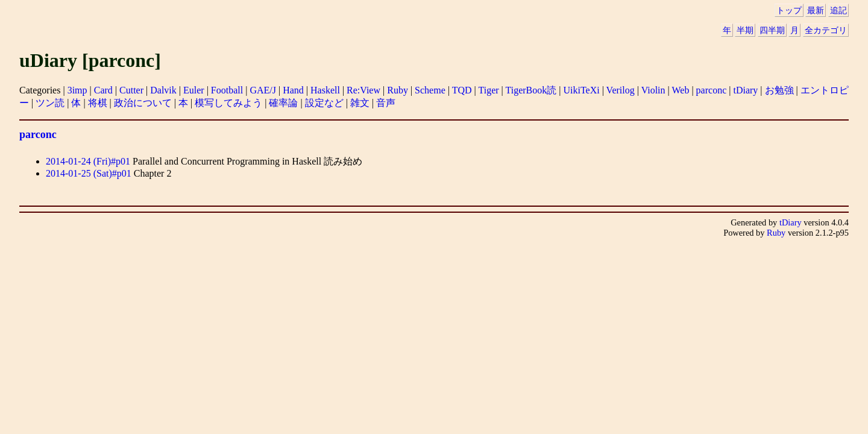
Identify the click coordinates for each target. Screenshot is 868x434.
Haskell (325, 90)
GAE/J (263, 90)
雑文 (360, 103)
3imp (77, 90)
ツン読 (50, 103)
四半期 (772, 30)
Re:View (363, 90)
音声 (386, 103)
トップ (789, 10)
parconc (712, 90)
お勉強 (779, 90)
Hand (293, 90)
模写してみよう (228, 103)
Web (680, 90)
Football (227, 90)
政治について (143, 103)
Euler (194, 90)
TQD (462, 90)
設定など (324, 103)
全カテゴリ (826, 30)
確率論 (283, 103)
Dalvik (163, 90)
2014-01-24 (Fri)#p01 (88, 161)
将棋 (98, 103)
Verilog (621, 90)
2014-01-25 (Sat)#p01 (89, 173)
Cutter (131, 90)
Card (103, 90)
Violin (653, 90)
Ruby (398, 90)
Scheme (430, 90)
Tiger (488, 90)
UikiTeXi (581, 90)
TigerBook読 (531, 90)
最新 (816, 10)
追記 (838, 10)
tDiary (745, 90)
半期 (745, 30)
